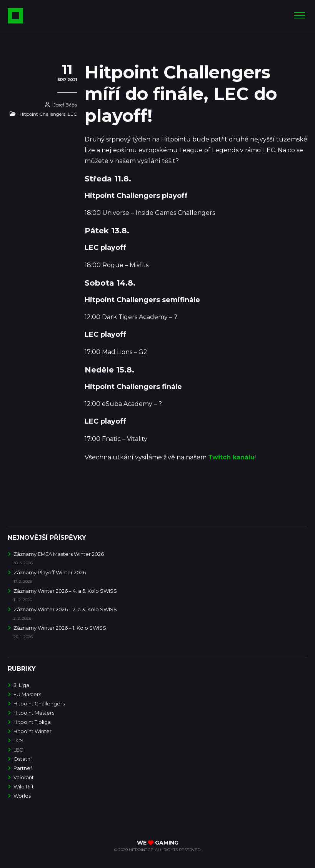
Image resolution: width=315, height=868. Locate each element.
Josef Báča (65, 105)
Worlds (22, 796)
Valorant (24, 777)
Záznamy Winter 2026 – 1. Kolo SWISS (60, 628)
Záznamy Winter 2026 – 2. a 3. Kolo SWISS (65, 609)
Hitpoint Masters (34, 713)
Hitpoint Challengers (42, 114)
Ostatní (22, 759)
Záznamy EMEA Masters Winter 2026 (59, 554)
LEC (72, 114)
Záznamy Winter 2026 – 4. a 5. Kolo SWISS (65, 591)
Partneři (23, 768)
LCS (18, 740)
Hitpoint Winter (32, 731)
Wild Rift (24, 787)
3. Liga (21, 685)
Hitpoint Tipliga (32, 722)
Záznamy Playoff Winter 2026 (50, 572)
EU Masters (27, 694)
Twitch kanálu (231, 457)
